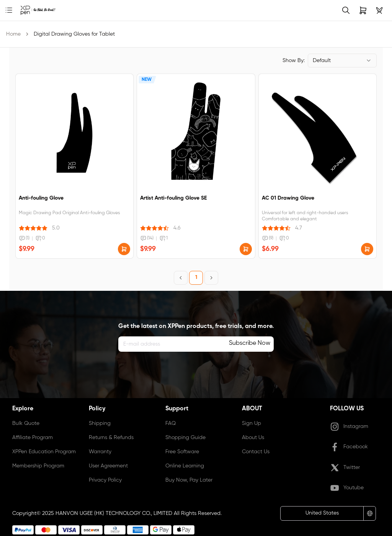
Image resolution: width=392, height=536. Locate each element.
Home (13, 34)
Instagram (349, 427)
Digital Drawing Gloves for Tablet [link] (74, 34)
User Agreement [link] (108, 466)
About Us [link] (253, 438)
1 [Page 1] (196, 277)
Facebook (349, 447)
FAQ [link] (171, 423)
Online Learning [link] (185, 466)
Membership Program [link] (38, 466)
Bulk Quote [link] (26, 423)
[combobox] (342, 61)
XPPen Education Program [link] (44, 452)
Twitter (345, 468)
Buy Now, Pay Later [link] (189, 480)
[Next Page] (211, 278)
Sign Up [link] (252, 423)
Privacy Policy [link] (105, 480)
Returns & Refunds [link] (111, 438)
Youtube (347, 488)
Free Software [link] (182, 452)
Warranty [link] (100, 452)
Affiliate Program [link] (33, 438)
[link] (27, 10)
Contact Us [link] (256, 452)
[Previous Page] (181, 278)
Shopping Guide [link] (185, 438)
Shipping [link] (100, 423)
